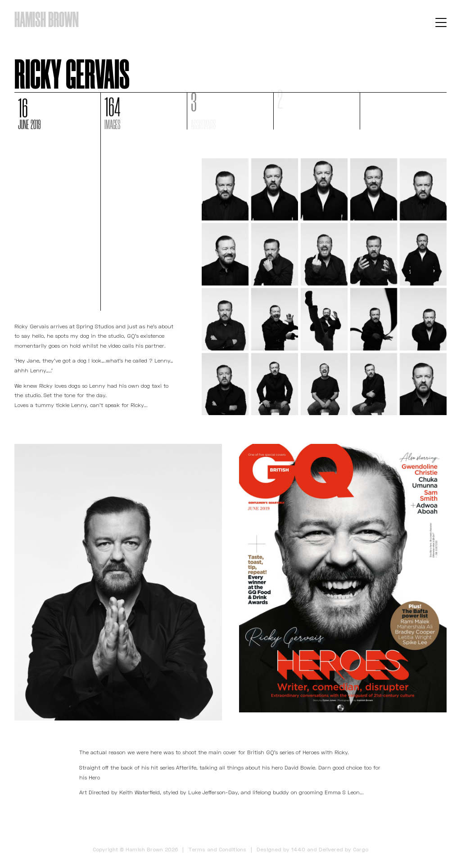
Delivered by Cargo (343, 849)
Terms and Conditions (217, 849)
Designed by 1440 (281, 849)
